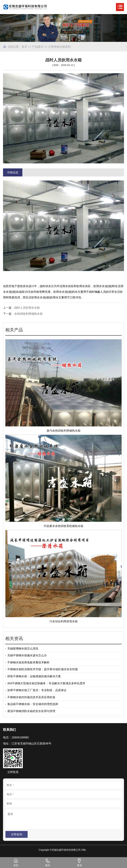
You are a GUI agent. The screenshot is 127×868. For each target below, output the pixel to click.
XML (84, 850)
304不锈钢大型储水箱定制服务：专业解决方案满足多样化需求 (46, 683)
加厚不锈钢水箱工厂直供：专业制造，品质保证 (37, 690)
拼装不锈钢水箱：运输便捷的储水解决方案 (34, 676)
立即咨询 (17, 834)
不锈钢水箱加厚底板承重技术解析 (28, 662)
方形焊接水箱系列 (59, 47)
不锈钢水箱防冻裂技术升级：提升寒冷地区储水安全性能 (43, 669)
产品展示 (38, 47)
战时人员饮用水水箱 (27, 308)
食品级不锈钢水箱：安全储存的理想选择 (33, 704)
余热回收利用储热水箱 (28, 314)
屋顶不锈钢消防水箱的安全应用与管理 (31, 711)
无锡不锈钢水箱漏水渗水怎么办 (27, 655)
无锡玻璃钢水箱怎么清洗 (23, 648)
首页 (24, 47)
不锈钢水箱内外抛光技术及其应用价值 (31, 697)
